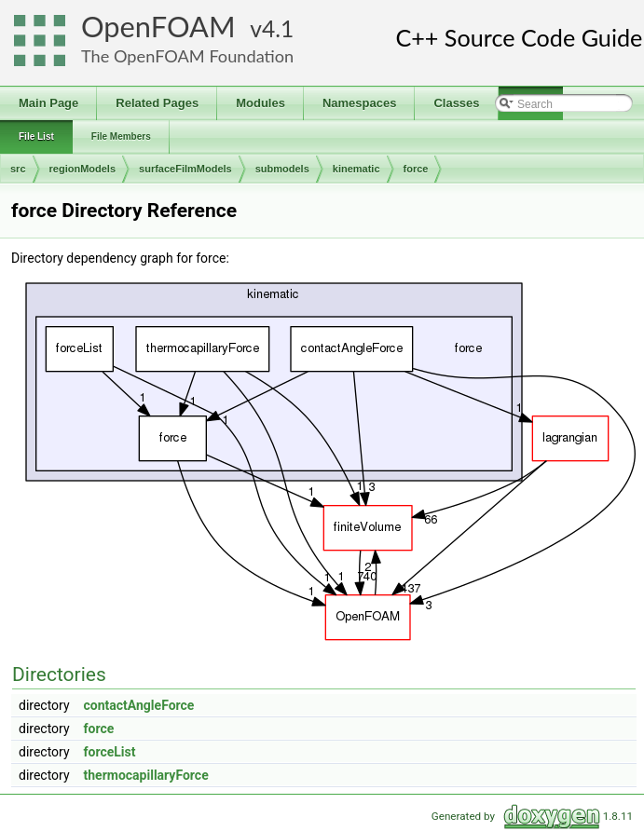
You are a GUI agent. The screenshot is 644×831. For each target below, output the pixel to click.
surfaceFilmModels (185, 169)
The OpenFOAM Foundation (187, 56)
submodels (282, 169)
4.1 (278, 28)
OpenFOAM (158, 27)
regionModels (83, 169)
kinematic (356, 169)
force (416, 169)
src (18, 169)
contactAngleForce (139, 705)
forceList (110, 752)
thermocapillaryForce (146, 775)
